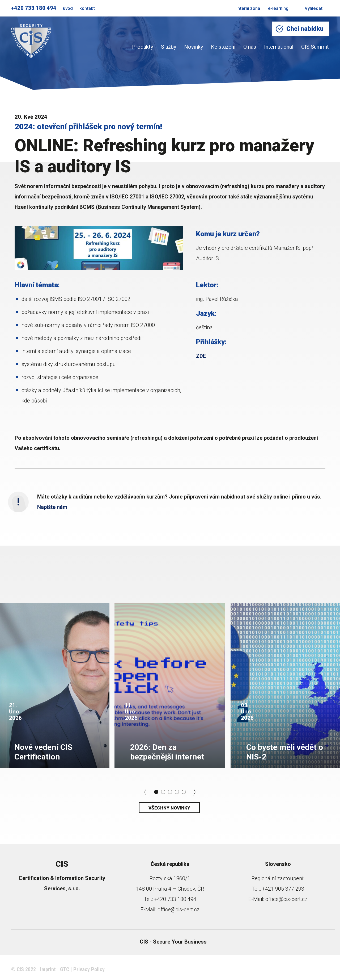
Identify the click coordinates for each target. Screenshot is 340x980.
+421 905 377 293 (283, 889)
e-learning (278, 8)
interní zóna (248, 8)
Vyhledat (309, 8)
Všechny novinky (169, 808)
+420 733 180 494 (34, 8)
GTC (65, 969)
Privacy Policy (89, 969)
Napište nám (53, 507)
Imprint (48, 969)
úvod (68, 8)
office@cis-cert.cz (178, 910)
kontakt (87, 8)
